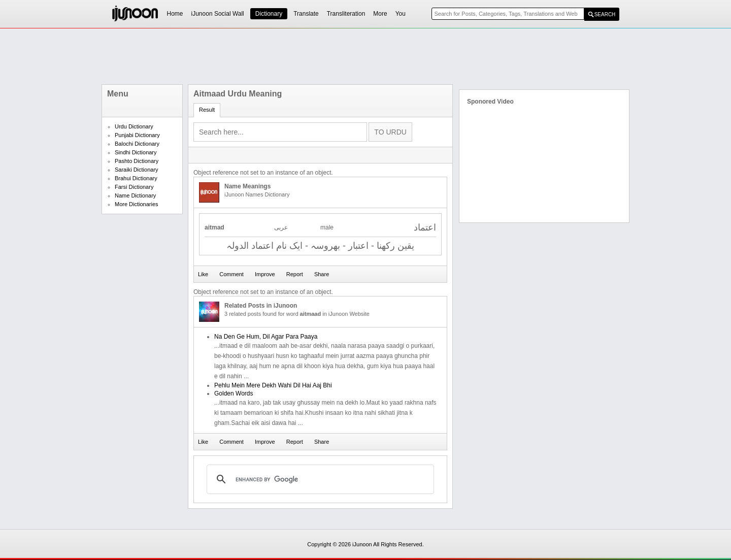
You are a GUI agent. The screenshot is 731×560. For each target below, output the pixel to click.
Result (207, 110)
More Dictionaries (137, 204)
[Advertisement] (365, 56)
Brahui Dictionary (136, 178)
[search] (319, 479)
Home (175, 14)
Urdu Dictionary (134, 126)
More (380, 14)
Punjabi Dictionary (137, 135)
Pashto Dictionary (137, 161)
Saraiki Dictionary (137, 170)
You (401, 14)
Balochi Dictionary (137, 144)
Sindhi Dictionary (136, 152)
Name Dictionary (135, 195)
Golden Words (234, 393)
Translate (306, 14)
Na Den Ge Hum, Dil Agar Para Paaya (266, 337)
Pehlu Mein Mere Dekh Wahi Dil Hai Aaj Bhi (273, 385)
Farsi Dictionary (134, 187)
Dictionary (269, 14)
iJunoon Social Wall (218, 14)
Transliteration (346, 14)
